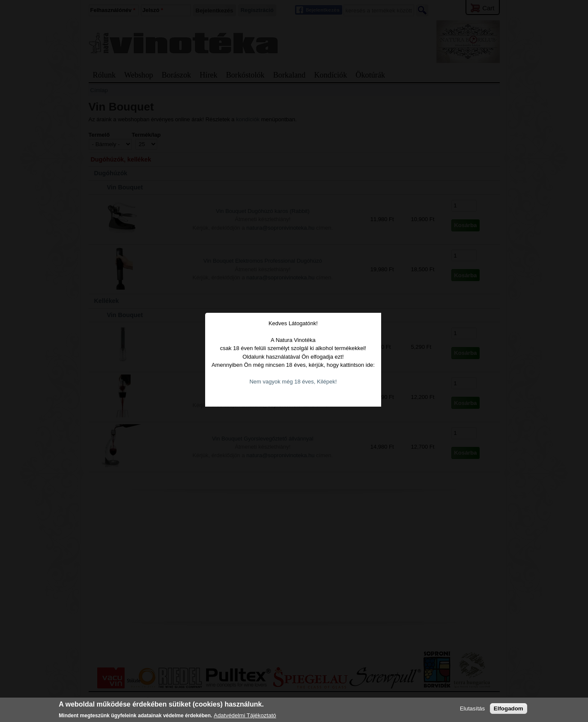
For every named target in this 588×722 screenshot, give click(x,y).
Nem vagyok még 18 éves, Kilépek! (294, 366)
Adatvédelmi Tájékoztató (245, 715)
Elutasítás (473, 709)
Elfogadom (509, 709)
